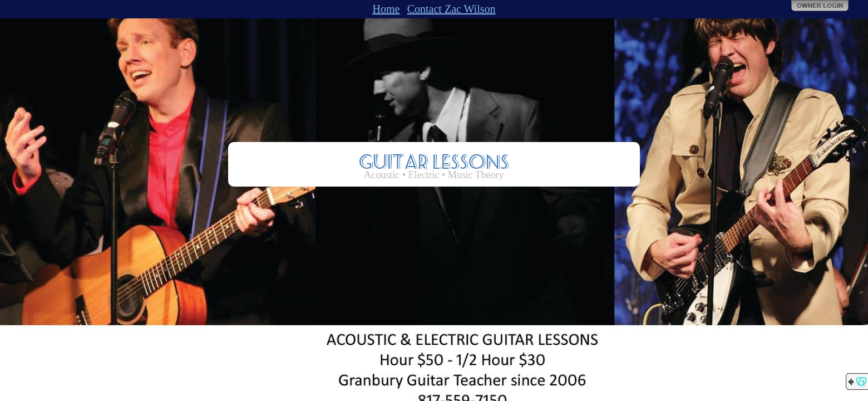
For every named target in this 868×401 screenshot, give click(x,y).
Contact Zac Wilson (452, 9)
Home (386, 9)
